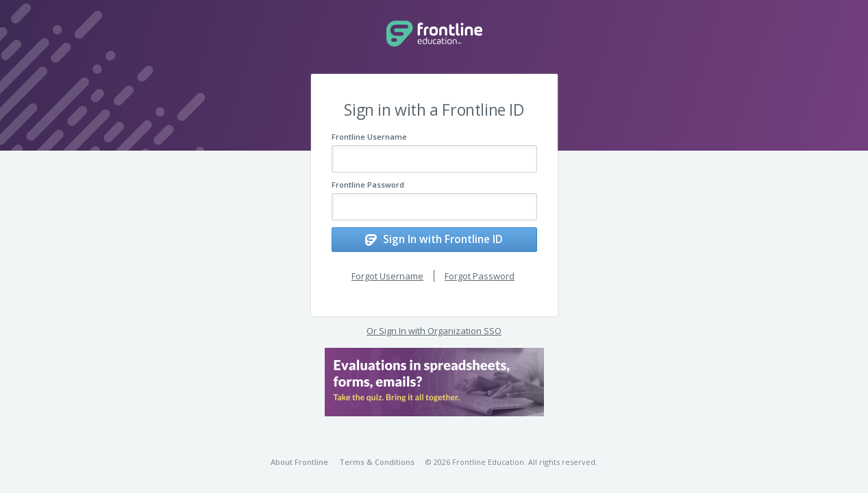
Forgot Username (387, 272)
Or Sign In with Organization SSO (434, 327)
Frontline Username (369, 137)
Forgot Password (480, 272)
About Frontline (299, 462)
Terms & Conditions (377, 462)
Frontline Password (368, 185)
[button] (434, 379)
